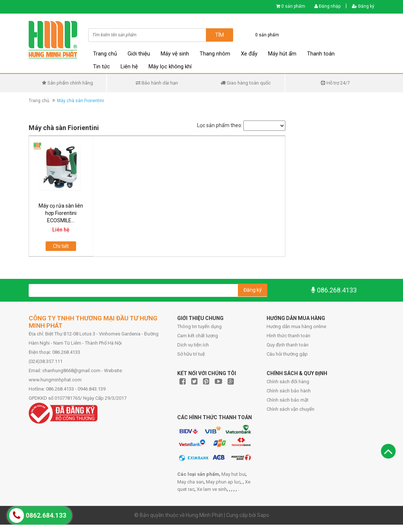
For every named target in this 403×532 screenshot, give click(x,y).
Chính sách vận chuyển (290, 409)
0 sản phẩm (293, 6)
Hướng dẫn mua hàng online (296, 326)
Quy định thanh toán (288, 345)
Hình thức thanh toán (288, 336)
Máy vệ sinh (175, 54)
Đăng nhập (327, 6)
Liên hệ (129, 66)
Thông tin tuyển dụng (199, 326)
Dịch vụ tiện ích (193, 345)
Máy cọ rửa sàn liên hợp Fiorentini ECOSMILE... (61, 213)
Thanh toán (321, 54)
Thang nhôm (215, 54)
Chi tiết (61, 246)
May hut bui (233, 474)
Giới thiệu (139, 54)
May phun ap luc (223, 482)
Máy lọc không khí (170, 66)
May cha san (190, 482)
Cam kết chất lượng (198, 336)
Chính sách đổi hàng (288, 382)
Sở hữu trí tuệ (191, 354)
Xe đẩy (249, 54)
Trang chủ (105, 54)
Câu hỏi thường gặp (287, 354)
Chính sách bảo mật (288, 400)
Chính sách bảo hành (289, 391)
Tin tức (101, 66)
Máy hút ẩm (282, 54)
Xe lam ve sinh (212, 489)
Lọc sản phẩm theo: (220, 125)
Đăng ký (363, 6)
